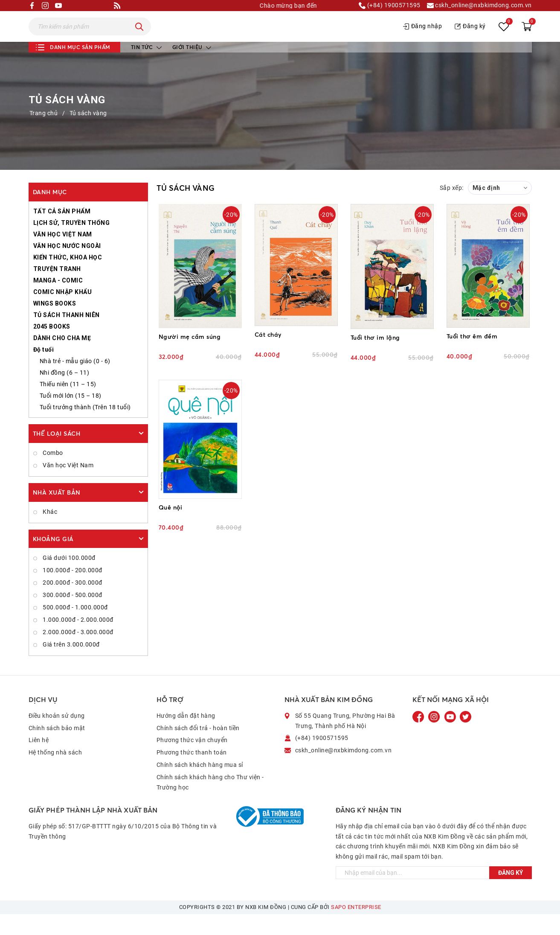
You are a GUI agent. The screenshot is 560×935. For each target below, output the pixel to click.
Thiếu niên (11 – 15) (68, 405)
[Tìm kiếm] (139, 37)
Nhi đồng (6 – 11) (65, 393)
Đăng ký (470, 37)
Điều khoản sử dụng (57, 737)
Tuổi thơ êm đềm (472, 357)
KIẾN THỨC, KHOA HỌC (68, 278)
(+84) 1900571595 (390, 6)
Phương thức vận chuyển (192, 761)
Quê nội (171, 528)
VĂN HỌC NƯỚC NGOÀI (67, 267)
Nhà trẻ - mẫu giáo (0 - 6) (75, 382)
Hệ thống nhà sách (55, 773)
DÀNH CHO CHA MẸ (62, 359)
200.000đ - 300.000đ (72, 603)
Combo (52, 474)
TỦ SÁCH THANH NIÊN (67, 336)
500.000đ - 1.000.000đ (75, 628)
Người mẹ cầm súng (190, 357)
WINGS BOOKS (55, 324)
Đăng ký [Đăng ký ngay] (511, 894)
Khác (49, 533)
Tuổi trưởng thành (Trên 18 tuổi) (85, 428)
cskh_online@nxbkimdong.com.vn (479, 6)
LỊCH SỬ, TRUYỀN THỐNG (72, 244)
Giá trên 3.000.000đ (71, 665)
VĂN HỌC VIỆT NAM (63, 255)
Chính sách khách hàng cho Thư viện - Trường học (210, 803)
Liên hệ (39, 761)
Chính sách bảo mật (57, 749)
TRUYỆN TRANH (57, 290)
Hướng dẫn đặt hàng (186, 737)
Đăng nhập (423, 37)
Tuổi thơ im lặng (375, 358)
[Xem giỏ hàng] (527, 37)
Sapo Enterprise (356, 928)
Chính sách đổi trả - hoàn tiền (198, 749)
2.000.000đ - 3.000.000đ (77, 653)
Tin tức (146, 68)
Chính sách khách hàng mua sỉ (200, 786)
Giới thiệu (192, 68)
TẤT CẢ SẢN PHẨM (62, 232)
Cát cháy (268, 355)
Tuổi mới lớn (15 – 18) (71, 417)
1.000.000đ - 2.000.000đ (77, 641)
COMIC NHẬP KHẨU (63, 313)
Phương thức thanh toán (192, 773)
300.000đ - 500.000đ (72, 616)
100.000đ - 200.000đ (72, 591)
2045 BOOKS (52, 347)
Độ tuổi (44, 370)
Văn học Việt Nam (68, 486)
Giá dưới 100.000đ (68, 579)
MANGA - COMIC (58, 301)
